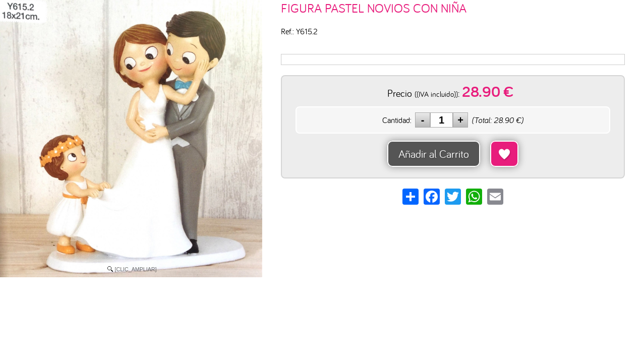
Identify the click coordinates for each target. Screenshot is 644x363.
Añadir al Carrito (434, 154)
